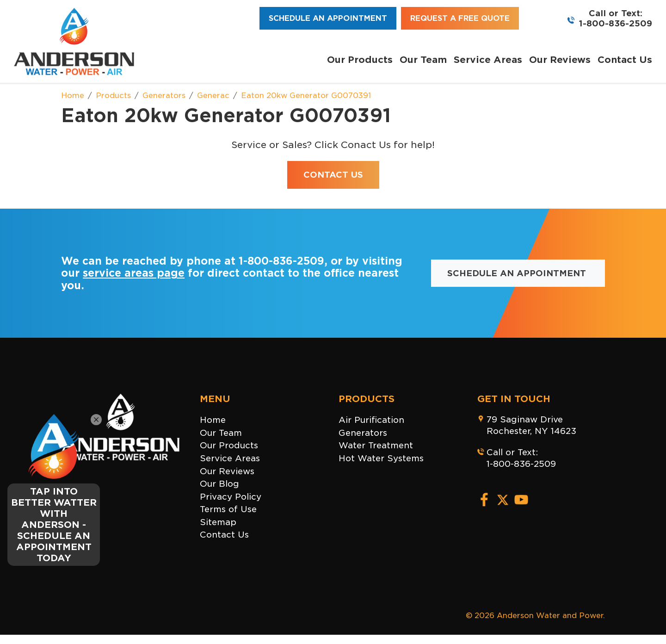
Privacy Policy (231, 497)
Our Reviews (560, 60)
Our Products (360, 60)
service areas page (134, 273)
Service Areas (488, 60)
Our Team (423, 60)
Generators (363, 433)
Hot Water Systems (381, 458)
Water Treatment (376, 445)
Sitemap (218, 522)
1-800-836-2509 (616, 23)
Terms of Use (228, 509)
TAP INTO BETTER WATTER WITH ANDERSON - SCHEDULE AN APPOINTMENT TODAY (54, 525)
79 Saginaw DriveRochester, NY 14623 (531, 425)
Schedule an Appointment (328, 18)
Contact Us (625, 60)
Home (213, 420)
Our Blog (219, 484)
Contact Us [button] (333, 175)
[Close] (96, 420)
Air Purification (371, 420)
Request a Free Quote (460, 18)
